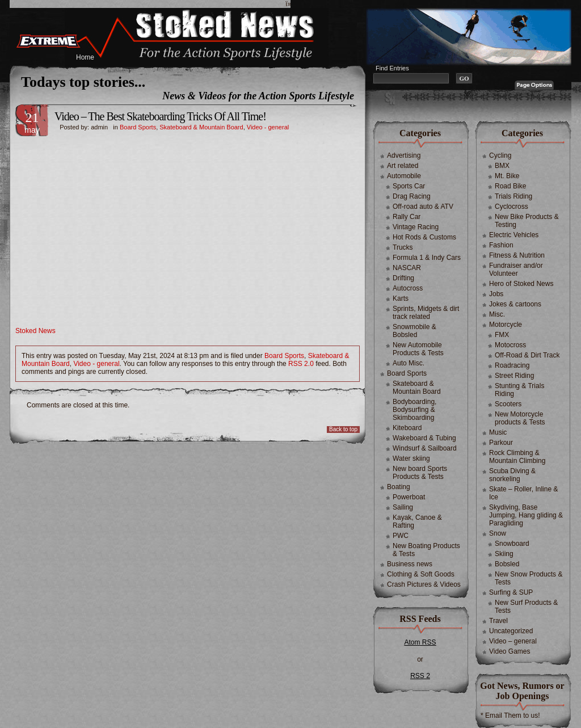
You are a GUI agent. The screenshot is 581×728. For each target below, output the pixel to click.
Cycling (500, 155)
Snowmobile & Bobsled (414, 331)
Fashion (501, 245)
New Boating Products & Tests (426, 550)
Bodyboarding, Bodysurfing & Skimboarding (414, 410)
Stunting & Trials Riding (519, 390)
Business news (410, 564)
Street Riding (514, 376)
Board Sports (138, 127)
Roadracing (512, 365)
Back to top (343, 429)
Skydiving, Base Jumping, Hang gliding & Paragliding (526, 515)
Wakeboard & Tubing (424, 438)
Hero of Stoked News (521, 284)
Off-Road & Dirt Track (527, 355)
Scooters (508, 404)
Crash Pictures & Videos (424, 584)
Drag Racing (412, 196)
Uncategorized (511, 631)
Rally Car (407, 217)
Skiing (504, 554)
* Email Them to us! (510, 716)
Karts (401, 298)
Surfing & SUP (511, 592)
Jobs (496, 294)
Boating (399, 487)
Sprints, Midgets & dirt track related (426, 313)
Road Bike (510, 186)
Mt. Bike (507, 176)
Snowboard (512, 544)
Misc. (497, 314)
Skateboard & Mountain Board (201, 127)
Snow (498, 533)
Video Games (510, 651)
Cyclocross (511, 207)
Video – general (513, 641)
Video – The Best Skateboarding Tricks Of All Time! (160, 116)
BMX (502, 166)
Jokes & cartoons (515, 304)
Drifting (403, 278)
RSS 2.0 (301, 364)
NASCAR (407, 268)
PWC (401, 536)
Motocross (510, 345)
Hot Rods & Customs (424, 237)
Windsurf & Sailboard (425, 448)
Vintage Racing (416, 227)
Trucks (403, 247)
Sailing (403, 507)
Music (498, 432)
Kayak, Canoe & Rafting (417, 521)
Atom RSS (420, 642)
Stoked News (35, 331)
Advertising (404, 155)
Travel (498, 621)
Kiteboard (407, 428)
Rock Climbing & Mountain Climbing (517, 457)
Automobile (404, 176)
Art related (403, 166)
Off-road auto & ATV (423, 207)
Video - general (268, 127)
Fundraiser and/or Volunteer (516, 270)
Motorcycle (506, 325)
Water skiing (411, 458)
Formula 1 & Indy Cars (427, 258)
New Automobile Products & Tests (418, 349)
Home (85, 57)
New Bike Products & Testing (527, 221)
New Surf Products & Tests (526, 607)
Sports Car (409, 186)
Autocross (408, 288)
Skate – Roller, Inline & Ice (523, 493)
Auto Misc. (409, 363)
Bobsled (507, 564)
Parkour (501, 443)
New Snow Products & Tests (529, 578)
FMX (502, 335)
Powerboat (409, 497)
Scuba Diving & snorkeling (512, 475)
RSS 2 (420, 676)
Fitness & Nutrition (517, 255)
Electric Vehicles (514, 235)
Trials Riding (513, 196)
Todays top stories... (83, 82)
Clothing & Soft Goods (421, 574)
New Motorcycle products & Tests (520, 418)
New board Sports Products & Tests (420, 473)
